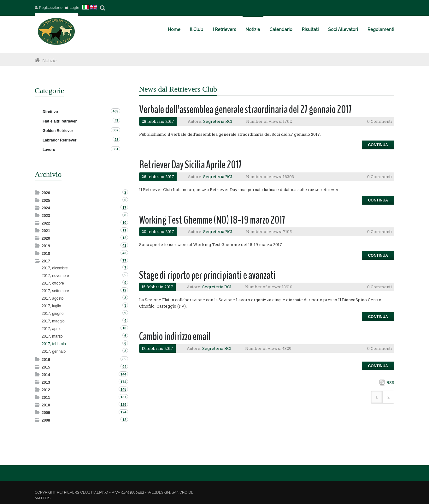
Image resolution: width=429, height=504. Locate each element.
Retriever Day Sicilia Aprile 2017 (190, 165)
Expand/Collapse (38, 192)
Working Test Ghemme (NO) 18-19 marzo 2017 (212, 220)
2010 (46, 405)
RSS (390, 382)
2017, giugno (53, 314)
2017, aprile (52, 329)
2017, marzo (52, 336)
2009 (46, 413)
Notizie (49, 61)
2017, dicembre (55, 268)
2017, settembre (55, 291)
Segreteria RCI (218, 121)
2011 (46, 398)
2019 (46, 246)
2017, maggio (53, 321)
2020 (46, 238)
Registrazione (51, 8)
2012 (46, 390)
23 (116, 140)
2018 (46, 254)
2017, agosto (53, 298)
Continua (378, 145)
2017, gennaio (54, 351)
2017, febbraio (54, 344)
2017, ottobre (53, 283)
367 (115, 130)
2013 (46, 382)
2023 (46, 216)
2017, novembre (55, 276)
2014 (46, 375)
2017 (46, 261)
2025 (46, 201)
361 (115, 149)
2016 (46, 360)
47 (116, 121)
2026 (46, 193)
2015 (46, 367)
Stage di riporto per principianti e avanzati (207, 275)
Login (74, 8)
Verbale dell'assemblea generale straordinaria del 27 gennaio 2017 (245, 109)
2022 (46, 223)
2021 (46, 231)
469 (115, 111)
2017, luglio (51, 306)
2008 (46, 420)
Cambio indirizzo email (175, 336)
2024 (46, 208)
